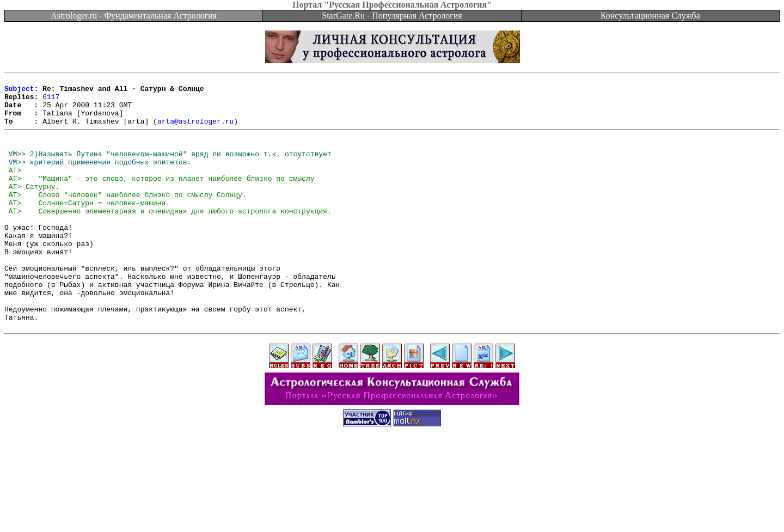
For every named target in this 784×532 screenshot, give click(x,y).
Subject (19, 91)
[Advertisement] (392, 507)
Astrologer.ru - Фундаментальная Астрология (134, 16)
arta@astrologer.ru (195, 131)
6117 (51, 101)
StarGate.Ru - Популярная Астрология (392, 16)
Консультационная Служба (650, 16)
